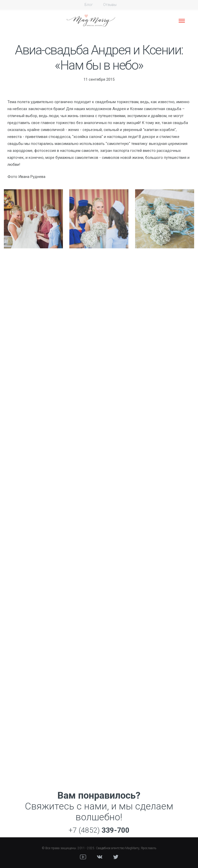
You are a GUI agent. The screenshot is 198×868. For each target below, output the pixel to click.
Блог (89, 5)
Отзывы (110, 5)
